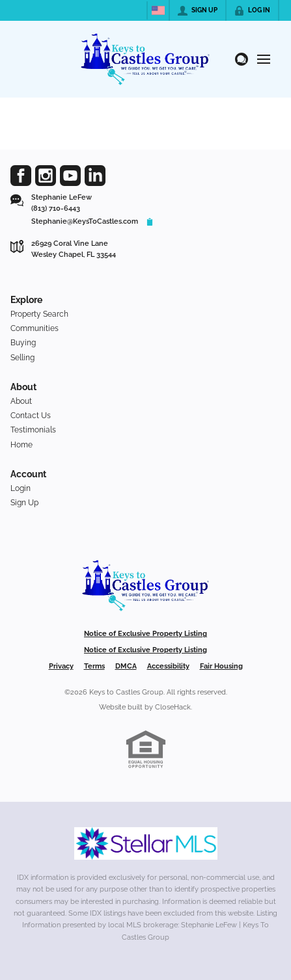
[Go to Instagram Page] (46, 176)
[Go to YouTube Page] (70, 176)
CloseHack (173, 707)
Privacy (61, 666)
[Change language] (158, 10)
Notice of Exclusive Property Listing (145, 634)
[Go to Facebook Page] (21, 176)
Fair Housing (221, 666)
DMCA (126, 666)
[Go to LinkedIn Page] (95, 176)
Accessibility (168, 666)
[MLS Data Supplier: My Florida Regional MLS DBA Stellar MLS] (146, 843)
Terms (94, 666)
